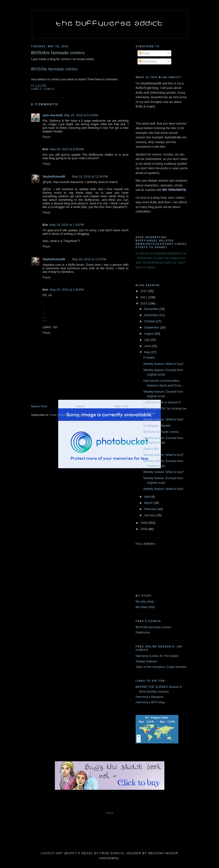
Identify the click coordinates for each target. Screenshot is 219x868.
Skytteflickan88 (54, 176)
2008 (144, 529)
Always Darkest (146, 661)
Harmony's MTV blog (150, 702)
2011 (144, 297)
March (149, 503)
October (150, 321)
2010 (144, 303)
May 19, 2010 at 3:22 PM (89, 259)
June (148, 346)
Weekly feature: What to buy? (163, 364)
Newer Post (39, 406)
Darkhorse (143, 632)
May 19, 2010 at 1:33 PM (67, 225)
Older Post (121, 406)
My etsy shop (145, 601)
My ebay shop (145, 607)
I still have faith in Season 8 (162, 402)
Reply (46, 137)
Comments (148, 61)
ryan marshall (53, 115)
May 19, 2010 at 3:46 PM (67, 290)
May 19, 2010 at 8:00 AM (67, 149)
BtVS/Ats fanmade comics (58, 53)
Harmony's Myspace (150, 697)
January (150, 515)
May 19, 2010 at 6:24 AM (81, 115)
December (152, 309)
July (147, 340)
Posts (144, 53)
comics (49, 89)
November (152, 315)
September (152, 327)
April (148, 497)
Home (81, 406)
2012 (144, 291)
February (151, 509)
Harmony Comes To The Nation (157, 656)
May (148, 352)
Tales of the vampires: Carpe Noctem (161, 667)
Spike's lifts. (151, 449)
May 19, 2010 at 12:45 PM (90, 176)
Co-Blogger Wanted (157, 426)
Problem (149, 358)
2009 (144, 523)
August (149, 334)
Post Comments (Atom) (66, 415)
